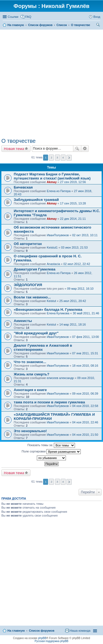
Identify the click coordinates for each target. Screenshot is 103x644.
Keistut (51, 301)
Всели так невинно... (32, 297)
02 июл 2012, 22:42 (77, 264)
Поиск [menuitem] (99, 25)
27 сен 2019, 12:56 (73, 182)
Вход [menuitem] (97, 17)
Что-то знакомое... (30, 362)
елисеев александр (60, 378)
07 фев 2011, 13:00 (86, 337)
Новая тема (14, 149)
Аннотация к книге (30, 390)
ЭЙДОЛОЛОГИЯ (28, 285)
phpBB (42, 638)
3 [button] (57, 157)
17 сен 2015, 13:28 (73, 203)
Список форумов (42, 631)
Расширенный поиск (85, 149)
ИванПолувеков (58, 235)
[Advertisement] (51, 84)
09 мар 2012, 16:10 (80, 289)
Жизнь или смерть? (32, 374)
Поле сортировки (51, 452)
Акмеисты (23, 321)
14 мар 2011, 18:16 (73, 324)
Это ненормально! (30, 431)
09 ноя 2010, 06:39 (85, 394)
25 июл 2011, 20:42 (73, 301)
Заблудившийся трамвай (36, 200)
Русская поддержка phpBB (51, 641)
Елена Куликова (58, 313)
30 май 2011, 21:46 (86, 313)
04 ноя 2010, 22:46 (85, 422)
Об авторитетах (28, 244)
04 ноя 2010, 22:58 (85, 406)
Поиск (77, 149)
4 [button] (63, 157)
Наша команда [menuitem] (80, 631)
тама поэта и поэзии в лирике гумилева (49, 402)
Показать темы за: (51, 445)
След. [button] (69, 158)
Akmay (52, 182)
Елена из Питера (59, 191)
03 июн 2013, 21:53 (74, 247)
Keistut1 (52, 247)
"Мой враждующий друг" (36, 333)
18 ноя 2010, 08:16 (85, 366)
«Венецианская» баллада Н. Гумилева (48, 310)
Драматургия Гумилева (34, 269)
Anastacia (53, 264)
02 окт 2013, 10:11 (85, 235)
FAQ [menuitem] (28, 17)
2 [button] (52, 157)
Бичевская (23, 187)
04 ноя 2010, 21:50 (85, 435)
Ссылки (13, 17)
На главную (16, 631)
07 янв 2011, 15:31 (85, 353)
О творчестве (19, 141)
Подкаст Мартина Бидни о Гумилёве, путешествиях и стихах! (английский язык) (52, 176)
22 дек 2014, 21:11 (73, 219)
